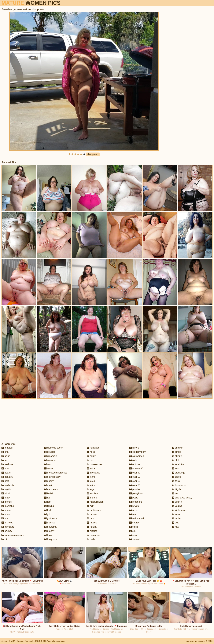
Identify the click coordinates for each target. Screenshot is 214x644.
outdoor (135, 464)
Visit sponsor (93, 154)
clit (4, 539)
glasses (50, 523)
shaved (135, 539)
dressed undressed (56, 473)
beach (6, 473)
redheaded (136, 518)
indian (91, 469)
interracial (93, 473)
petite (134, 498)
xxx (175, 527)
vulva (176, 514)
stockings (178, 473)
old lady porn (138, 452)
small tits (178, 464)
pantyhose (136, 493)
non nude (93, 535)
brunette (7, 523)
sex (133, 531)
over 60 (135, 481)
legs (91, 489)
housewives (95, 464)
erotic (49, 485)
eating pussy (52, 477)
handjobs (93, 448)
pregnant (136, 502)
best (5, 481)
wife (176, 523)
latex (91, 481)
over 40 (135, 473)
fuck (48, 510)
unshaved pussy (182, 498)
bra (5, 518)
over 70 (135, 485)
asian (6, 456)
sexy (133, 535)
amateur (7, 448)
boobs (6, 510)
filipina (49, 506)
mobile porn (95, 510)
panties (135, 489)
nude (91, 539)
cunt (48, 464)
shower (177, 448)
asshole (7, 464)
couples (50, 452)
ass (5, 460)
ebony (49, 481)
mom (91, 518)
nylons (134, 448)
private (134, 506)
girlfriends (51, 518)
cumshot (50, 460)
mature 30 (136, 469)
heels (91, 452)
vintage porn (180, 510)
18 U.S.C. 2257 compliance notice (49, 641)
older (133, 460)
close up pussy (53, 448)
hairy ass (50, 539)
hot (90, 460)
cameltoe (8, 527)
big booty (8, 485)
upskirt (177, 502)
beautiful (8, 477)
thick (176, 481)
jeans (91, 477)
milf (90, 506)
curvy (49, 469)
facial (48, 493)
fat (47, 498)
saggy (134, 523)
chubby (7, 531)
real (133, 514)
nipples (92, 531)
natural (92, 527)
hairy (48, 535)
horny (91, 456)
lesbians (93, 493)
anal (5, 452)
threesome (179, 485)
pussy (134, 510)
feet (48, 502)
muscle (92, 523)
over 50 (135, 477)
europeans (51, 489)
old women (137, 456)
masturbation (95, 502)
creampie (51, 456)
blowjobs (8, 506)
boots (6, 514)
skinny (177, 456)
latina (91, 485)
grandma (50, 527)
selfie (134, 527)
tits (175, 493)
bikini (6, 493)
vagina (177, 506)
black (6, 498)
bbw (5, 469)
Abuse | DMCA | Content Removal (17, 641)
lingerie (92, 498)
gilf (47, 514)
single (177, 452)
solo (176, 469)
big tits (6, 489)
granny (49, 531)
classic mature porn (13, 535)
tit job (176, 489)
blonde (7, 502)
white (176, 518)
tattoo (176, 477)
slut (175, 460)
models (92, 514)
